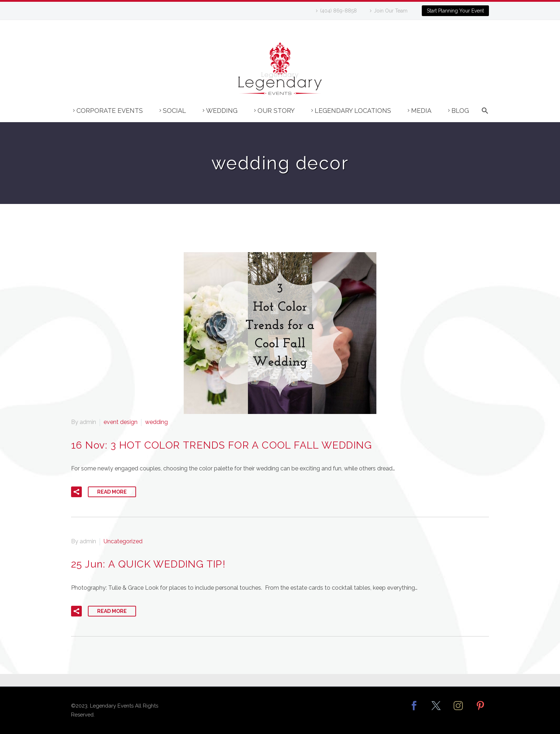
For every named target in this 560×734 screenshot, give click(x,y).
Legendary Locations (353, 111)
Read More (112, 492)
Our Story (276, 111)
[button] (76, 492)
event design (121, 422)
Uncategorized (123, 541)
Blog (460, 111)
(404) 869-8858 (338, 11)
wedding (156, 422)
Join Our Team (391, 11)
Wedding (222, 111)
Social (174, 111)
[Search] (484, 114)
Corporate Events (110, 111)
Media (421, 111)
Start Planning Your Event (455, 11)
